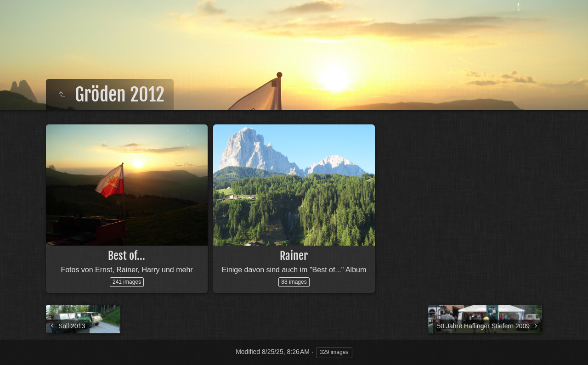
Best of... (127, 256)
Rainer (294, 256)
